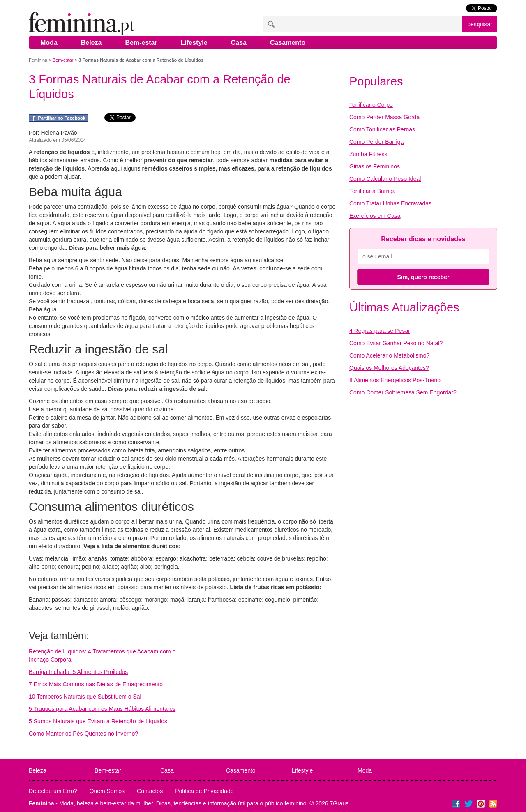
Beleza (91, 43)
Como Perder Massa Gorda (384, 117)
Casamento (288, 43)
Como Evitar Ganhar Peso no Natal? (396, 343)
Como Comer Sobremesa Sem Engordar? (403, 392)
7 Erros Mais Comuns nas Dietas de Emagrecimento (96, 684)
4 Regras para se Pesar (380, 331)
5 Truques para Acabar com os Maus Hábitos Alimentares (102, 709)
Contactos (150, 791)
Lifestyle (194, 43)
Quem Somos (107, 791)
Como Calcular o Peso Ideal (385, 179)
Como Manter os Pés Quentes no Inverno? (83, 734)
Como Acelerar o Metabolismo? (389, 355)
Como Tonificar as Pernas (382, 129)
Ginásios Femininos (375, 166)
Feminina (38, 60)
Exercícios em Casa (375, 216)
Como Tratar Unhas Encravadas (390, 203)
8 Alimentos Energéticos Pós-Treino (395, 380)
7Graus (339, 803)
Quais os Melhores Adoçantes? (389, 368)
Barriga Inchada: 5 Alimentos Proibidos (78, 672)
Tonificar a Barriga (373, 191)
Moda (49, 43)
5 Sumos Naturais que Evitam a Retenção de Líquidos (98, 721)
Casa (239, 43)
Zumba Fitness (368, 154)
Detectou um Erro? (53, 791)
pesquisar (480, 24)
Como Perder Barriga (376, 142)
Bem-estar (141, 43)
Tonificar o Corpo (371, 105)
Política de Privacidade (204, 791)
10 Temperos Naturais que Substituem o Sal (85, 697)
